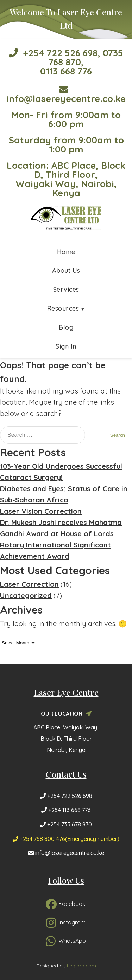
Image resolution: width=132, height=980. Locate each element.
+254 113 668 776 (66, 810)
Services (66, 289)
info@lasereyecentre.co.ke (66, 95)
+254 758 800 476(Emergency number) (66, 839)
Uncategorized (26, 595)
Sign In (66, 346)
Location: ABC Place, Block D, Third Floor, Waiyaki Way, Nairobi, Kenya (66, 179)
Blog (66, 327)
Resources (63, 308)
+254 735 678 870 (66, 824)
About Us (66, 270)
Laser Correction (29, 584)
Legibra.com (81, 966)
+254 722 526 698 (53, 53)
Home (66, 252)
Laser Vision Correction (41, 511)
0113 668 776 (66, 71)
